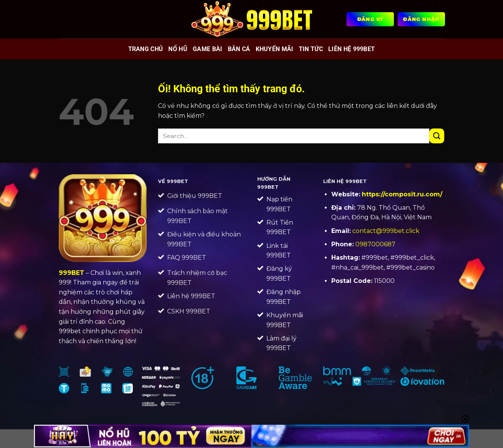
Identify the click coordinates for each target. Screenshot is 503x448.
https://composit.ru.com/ (402, 194)
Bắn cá (239, 49)
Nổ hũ (178, 49)
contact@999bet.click (386, 231)
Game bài (208, 49)
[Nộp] (437, 136)
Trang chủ (146, 49)
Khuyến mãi (275, 49)
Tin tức (311, 49)
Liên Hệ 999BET (351, 49)
